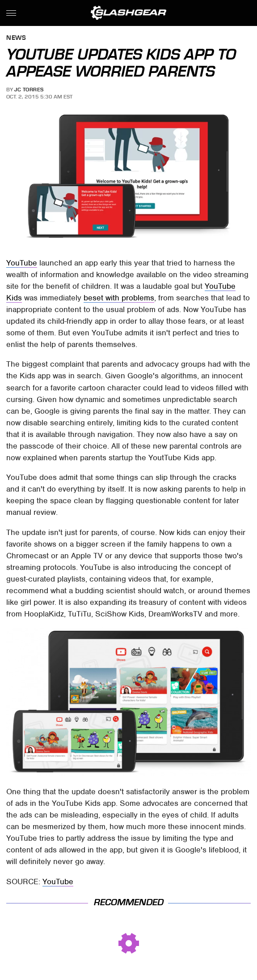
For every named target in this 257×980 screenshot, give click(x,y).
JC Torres (29, 90)
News (16, 38)
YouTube (22, 263)
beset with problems (119, 298)
